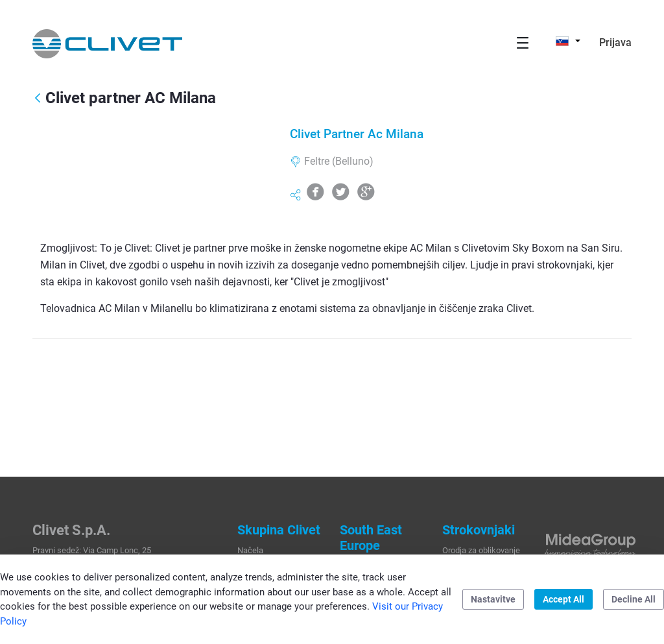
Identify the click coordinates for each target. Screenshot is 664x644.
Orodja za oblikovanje (481, 550)
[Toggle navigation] (523, 42)
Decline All (634, 599)
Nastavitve (493, 599)
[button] (568, 41)
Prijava (615, 42)
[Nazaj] (38, 99)
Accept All (563, 599)
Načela (250, 550)
